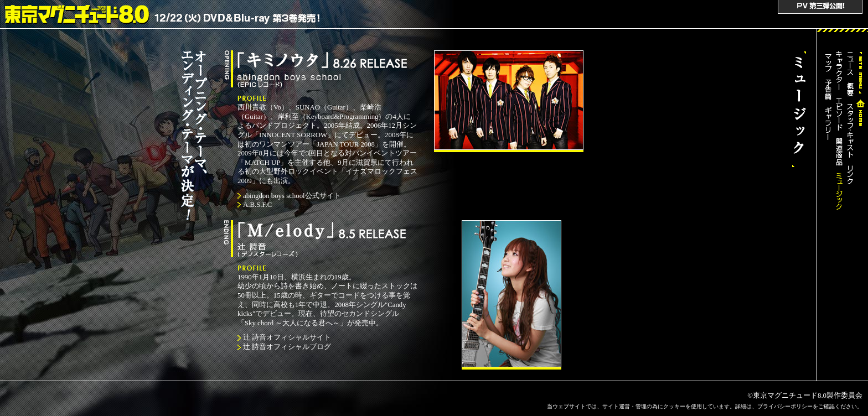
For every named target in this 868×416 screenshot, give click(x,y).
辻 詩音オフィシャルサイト (287, 337)
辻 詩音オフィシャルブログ (287, 347)
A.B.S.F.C (257, 205)
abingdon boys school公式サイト (292, 196)
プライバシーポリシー (785, 406)
